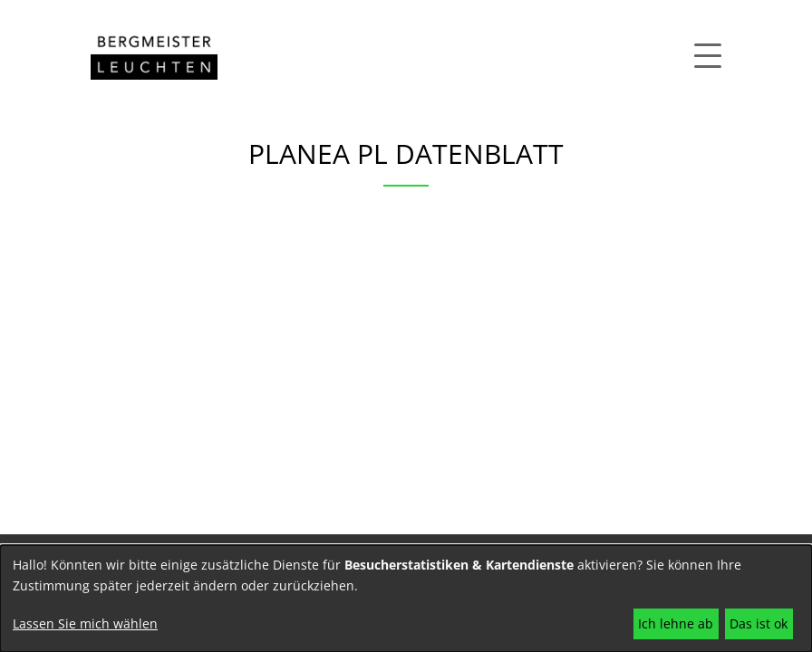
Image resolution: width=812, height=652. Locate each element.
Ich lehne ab (676, 623)
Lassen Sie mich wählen (85, 623)
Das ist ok (759, 623)
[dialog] (406, 599)
